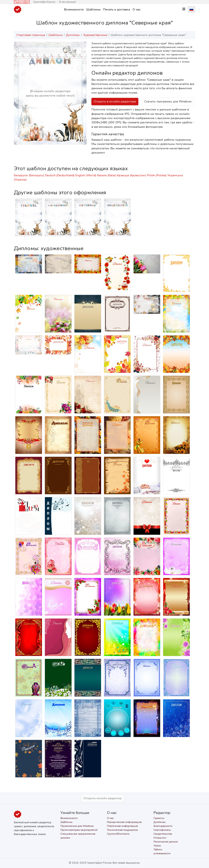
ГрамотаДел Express (44, 2)
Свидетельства (163, 834)
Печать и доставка (117, 9)
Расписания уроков (166, 842)
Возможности (74, 9)
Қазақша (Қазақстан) (131, 175)
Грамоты (159, 818)
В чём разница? (68, 2)
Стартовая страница (31, 35)
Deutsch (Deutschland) (60, 175)
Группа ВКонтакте (118, 834)
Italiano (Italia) (106, 175)
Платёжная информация (122, 826)
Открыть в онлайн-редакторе (115, 101)
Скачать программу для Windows (168, 101)
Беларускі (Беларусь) (29, 175)
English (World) (86, 175)
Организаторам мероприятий (79, 830)
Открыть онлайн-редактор (102, 798)
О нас (137, 9)
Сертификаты (162, 830)
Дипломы (73, 35)
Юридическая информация (124, 822)
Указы (157, 846)
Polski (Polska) (157, 175)
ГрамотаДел (22, 2)
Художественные (95, 35)
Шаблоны (93, 9)
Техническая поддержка (122, 830)
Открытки (160, 838)
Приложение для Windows (77, 826)
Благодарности (163, 826)
